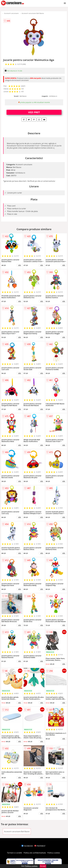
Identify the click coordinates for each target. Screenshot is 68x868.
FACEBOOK (27, 846)
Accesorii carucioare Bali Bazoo (33, 13)
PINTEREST (40, 846)
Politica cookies (54, 853)
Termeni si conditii (14, 853)
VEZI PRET (34, 112)
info (20, 265)
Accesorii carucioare (11, 13)
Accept (43, 866)
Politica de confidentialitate (35, 853)
